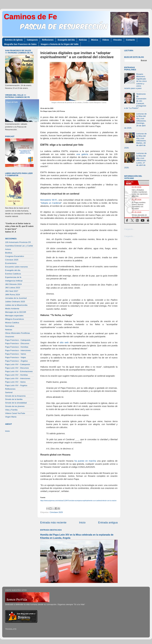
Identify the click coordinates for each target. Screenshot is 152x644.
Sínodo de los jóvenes (15, 406)
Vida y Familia (11, 410)
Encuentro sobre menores (16, 267)
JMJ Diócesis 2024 (13, 284)
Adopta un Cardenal (51, 203)
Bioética (9, 253)
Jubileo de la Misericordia (16, 305)
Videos (106, 40)
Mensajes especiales (14, 316)
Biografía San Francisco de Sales (20, 44)
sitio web (64, 342)
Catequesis (32, 40)
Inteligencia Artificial (14, 281)
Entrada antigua (108, 522)
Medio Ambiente (12, 309)
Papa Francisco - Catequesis (18, 340)
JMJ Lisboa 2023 (13, 288)
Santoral (9, 392)
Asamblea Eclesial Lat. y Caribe (19, 246)
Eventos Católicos (13, 274)
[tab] (131, 183)
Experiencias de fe (13, 277)
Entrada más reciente (53, 522)
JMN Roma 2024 (12, 295)
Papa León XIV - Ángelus (16, 385)
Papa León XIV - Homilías (16, 375)
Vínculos (118, 40)
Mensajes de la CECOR (16, 312)
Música (94, 40)
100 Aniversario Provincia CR (18, 242)
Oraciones (10, 337)
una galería (82, 154)
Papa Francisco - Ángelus (16, 361)
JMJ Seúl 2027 (12, 291)
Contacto (130, 40)
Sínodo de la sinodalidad (16, 403)
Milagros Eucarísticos (14, 319)
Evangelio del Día (66, 40)
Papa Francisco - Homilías (17, 347)
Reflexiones (48, 40)
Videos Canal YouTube (15, 413)
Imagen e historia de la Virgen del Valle (60, 44)
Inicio (82, 522)
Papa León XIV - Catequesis (18, 364)
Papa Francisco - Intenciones (18, 350)
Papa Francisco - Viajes (15, 357)
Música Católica (12, 323)
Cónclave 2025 (56, 512)
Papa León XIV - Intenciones (18, 378)
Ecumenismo (11, 263)
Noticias (83, 40)
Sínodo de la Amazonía (15, 396)
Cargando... (129, 229)
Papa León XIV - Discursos (17, 368)
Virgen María (11, 417)
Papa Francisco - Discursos (17, 343)
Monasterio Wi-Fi (49, 200)
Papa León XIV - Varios (15, 382)
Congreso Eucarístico (15, 256)
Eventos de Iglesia (14, 40)
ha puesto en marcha (85, 461)
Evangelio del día (13, 270)
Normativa (10, 326)
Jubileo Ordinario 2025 (15, 302)
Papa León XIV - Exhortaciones (19, 371)
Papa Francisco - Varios (16, 354)
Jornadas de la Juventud (16, 298)
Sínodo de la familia (14, 399)
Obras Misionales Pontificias (18, 333)
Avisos (8, 249)
